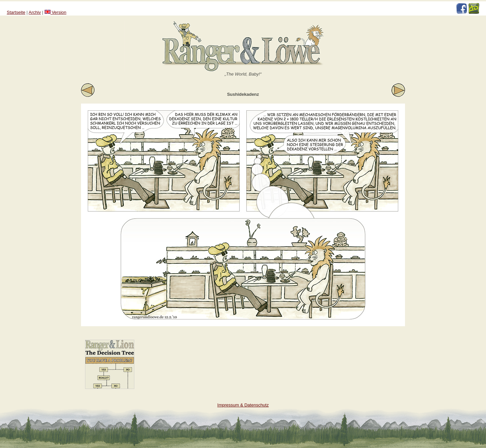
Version (56, 12)
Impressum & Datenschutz (243, 405)
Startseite (16, 12)
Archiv (35, 12)
